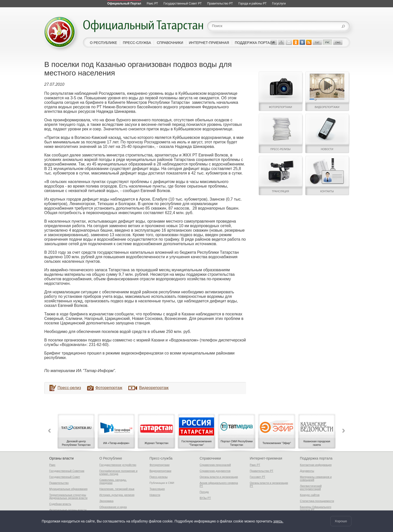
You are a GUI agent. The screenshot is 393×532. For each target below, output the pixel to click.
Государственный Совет (65, 477)
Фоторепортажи (160, 465)
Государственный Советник (67, 471)
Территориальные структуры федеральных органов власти (68, 496)
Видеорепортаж (154, 388)
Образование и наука (113, 507)
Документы (307, 471)
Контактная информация (316, 465)
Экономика (107, 501)
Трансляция (157, 489)
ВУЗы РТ (205, 498)
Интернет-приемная (266, 458)
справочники (170, 43)
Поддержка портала (316, 458)
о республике (104, 43)
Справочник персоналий (215, 465)
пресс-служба (137, 43)
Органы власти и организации (219, 477)
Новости (155, 495)
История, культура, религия (117, 495)
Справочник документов (215, 471)
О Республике (111, 458)
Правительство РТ (262, 471)
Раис (53, 465)
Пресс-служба (161, 458)
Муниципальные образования (68, 489)
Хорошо (341, 521)
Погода (204, 492)
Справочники (210, 458)
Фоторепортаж (109, 388)
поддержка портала (255, 43)
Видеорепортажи (161, 471)
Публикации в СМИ (162, 483)
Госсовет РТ (258, 477)
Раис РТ (255, 465)
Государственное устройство (118, 465)
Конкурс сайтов (310, 495)
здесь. (278, 521)
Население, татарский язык (117, 489)
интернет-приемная (209, 43)
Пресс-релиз (69, 388)
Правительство (59, 483)
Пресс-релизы (159, 477)
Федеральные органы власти (68, 510)
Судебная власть (60, 504)
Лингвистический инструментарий (311, 487)
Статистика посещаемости (317, 501)
